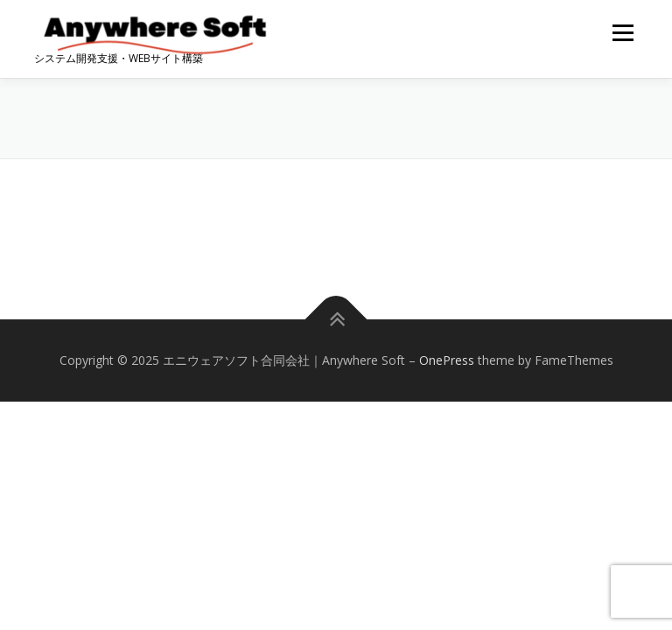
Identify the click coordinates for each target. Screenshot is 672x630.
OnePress (447, 360)
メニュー (623, 32)
